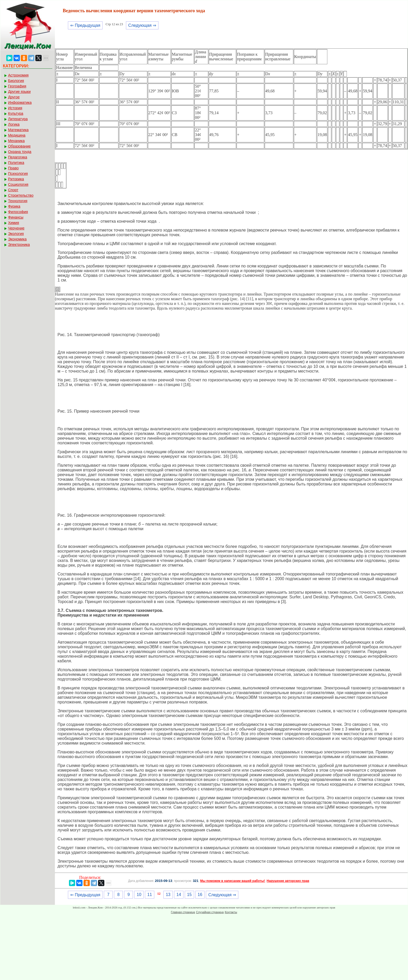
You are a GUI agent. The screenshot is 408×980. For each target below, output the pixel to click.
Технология (18, 201)
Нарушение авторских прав (288, 881)
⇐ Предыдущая (85, 25)
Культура (16, 113)
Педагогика (18, 157)
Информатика (20, 103)
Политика (16, 163)
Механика (16, 141)
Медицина (17, 135)
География (17, 86)
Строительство (21, 195)
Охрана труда (20, 152)
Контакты (231, 912)
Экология (16, 234)
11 (150, 895)
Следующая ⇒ (142, 25)
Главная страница (183, 912)
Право (13, 168)
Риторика (16, 179)
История (15, 108)
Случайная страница (210, 912)
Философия (18, 212)
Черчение (16, 228)
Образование (19, 146)
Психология (18, 174)
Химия (14, 223)
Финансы (16, 217)
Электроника (19, 245)
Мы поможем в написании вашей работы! (232, 881)
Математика (18, 130)
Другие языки (19, 92)
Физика (14, 206)
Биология (16, 81)
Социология (18, 184)
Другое (14, 97)
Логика (14, 124)
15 (189, 895)
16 (200, 895)
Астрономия (18, 75)
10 (139, 895)
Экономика (17, 239)
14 (179, 895)
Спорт (13, 190)
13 (168, 895)
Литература (18, 119)
